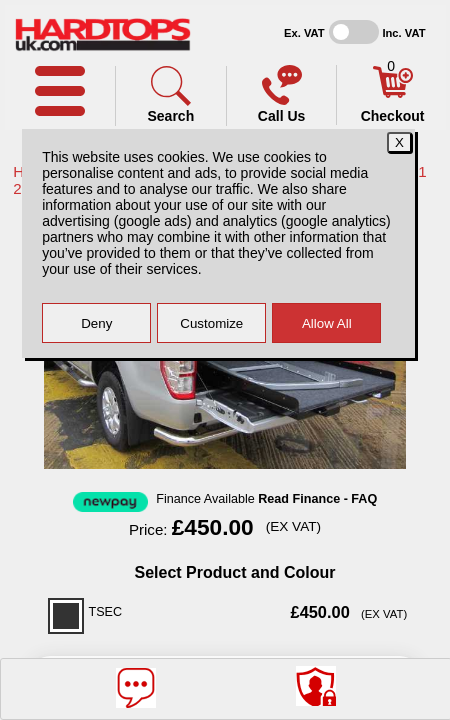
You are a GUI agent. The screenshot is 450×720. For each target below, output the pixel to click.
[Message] (136, 688)
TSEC (106, 612)
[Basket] (393, 93)
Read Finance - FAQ (317, 499)
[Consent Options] (316, 686)
